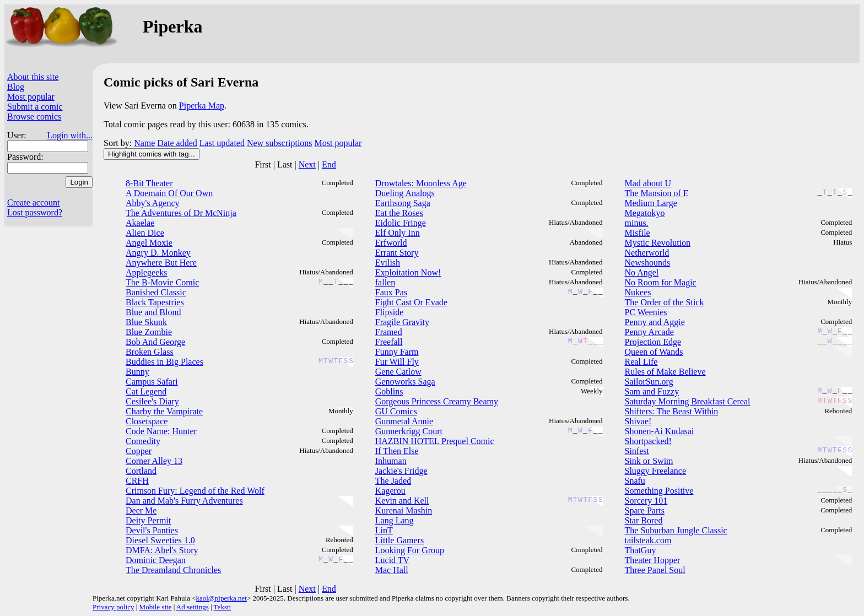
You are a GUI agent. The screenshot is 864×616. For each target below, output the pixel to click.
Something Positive (659, 491)
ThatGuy (641, 550)
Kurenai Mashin (404, 510)
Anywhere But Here (161, 263)
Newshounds (648, 263)
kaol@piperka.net (221, 598)
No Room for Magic (661, 282)
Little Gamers (399, 540)
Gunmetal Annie (404, 421)
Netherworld (647, 253)
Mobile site (156, 607)
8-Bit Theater (149, 183)
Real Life (641, 362)
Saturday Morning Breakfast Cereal (688, 401)
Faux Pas (391, 292)
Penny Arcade (649, 332)
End (329, 164)
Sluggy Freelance (656, 471)
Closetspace (147, 421)
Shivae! (638, 421)
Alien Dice (145, 233)
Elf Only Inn (398, 233)
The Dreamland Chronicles (173, 570)
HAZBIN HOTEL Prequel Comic (435, 441)
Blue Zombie (149, 332)
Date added (177, 143)
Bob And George (155, 342)
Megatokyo (645, 213)
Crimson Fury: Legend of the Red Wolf (195, 491)
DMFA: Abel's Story (162, 550)
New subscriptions (280, 143)
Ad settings (193, 607)
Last (285, 164)
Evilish (388, 263)
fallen (385, 282)
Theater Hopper (653, 560)
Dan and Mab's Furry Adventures (184, 501)
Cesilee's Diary (152, 401)
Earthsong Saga (403, 203)
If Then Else (397, 451)
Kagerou (390, 491)
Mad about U (648, 183)
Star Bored (644, 520)
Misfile (638, 233)
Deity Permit (148, 520)
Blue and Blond (153, 312)
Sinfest (637, 451)
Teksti (223, 607)
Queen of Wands (654, 352)
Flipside (390, 312)
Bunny (137, 372)
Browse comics (34, 117)
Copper (139, 451)
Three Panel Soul (655, 570)
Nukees (638, 292)
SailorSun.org (649, 382)
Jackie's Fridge (401, 471)
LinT (384, 530)
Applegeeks (147, 272)
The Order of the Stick (665, 302)
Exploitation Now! (408, 272)
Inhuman (391, 461)
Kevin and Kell (402, 501)
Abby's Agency (153, 203)
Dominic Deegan (156, 560)
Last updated (222, 143)
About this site (33, 77)
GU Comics (396, 411)
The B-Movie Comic (162, 282)
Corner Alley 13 (154, 461)
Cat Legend (146, 391)
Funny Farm (397, 352)
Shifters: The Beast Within (672, 411)
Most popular (31, 97)
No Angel (642, 272)
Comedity (143, 441)
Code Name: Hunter (161, 431)
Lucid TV (392, 560)
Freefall (389, 342)
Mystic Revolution (658, 243)
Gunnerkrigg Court (409, 431)
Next (307, 164)
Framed (389, 332)
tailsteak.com (648, 540)
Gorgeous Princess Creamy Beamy (437, 401)
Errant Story (397, 253)
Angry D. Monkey (158, 253)
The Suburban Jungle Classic (676, 530)
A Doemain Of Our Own (169, 193)
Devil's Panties (152, 530)
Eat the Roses (399, 213)
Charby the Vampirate (164, 411)
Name (144, 143)
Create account (34, 202)
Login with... (70, 135)
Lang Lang (395, 520)
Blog (16, 87)
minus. (637, 223)
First (263, 164)
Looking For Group (410, 550)
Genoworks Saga (405, 382)
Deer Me (141, 510)
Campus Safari (152, 382)
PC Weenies (646, 312)
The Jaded (393, 481)
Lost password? (35, 212)
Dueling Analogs (405, 193)
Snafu (635, 481)
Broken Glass (150, 352)
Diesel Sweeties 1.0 (160, 540)
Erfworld (391, 243)
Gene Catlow (398, 372)
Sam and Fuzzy (652, 391)
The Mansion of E (657, 193)
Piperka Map (202, 106)
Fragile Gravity (402, 322)
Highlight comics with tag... (152, 154)
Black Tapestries (155, 302)
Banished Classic (156, 292)
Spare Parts (645, 510)
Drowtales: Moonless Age (421, 183)
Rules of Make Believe (665, 372)
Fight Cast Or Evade (411, 302)
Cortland (141, 471)
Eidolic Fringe (401, 223)
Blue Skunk (146, 322)
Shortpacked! (648, 441)
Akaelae (140, 223)
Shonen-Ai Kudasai (660, 431)
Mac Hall (392, 570)
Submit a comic (35, 107)
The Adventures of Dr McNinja (181, 213)
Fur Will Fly (397, 362)
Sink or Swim (649, 461)
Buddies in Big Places (164, 362)
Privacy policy (113, 607)
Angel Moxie (149, 243)
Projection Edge (653, 342)
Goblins (389, 391)
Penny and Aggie (655, 322)
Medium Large (651, 203)
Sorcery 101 (646, 501)
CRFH (137, 481)
